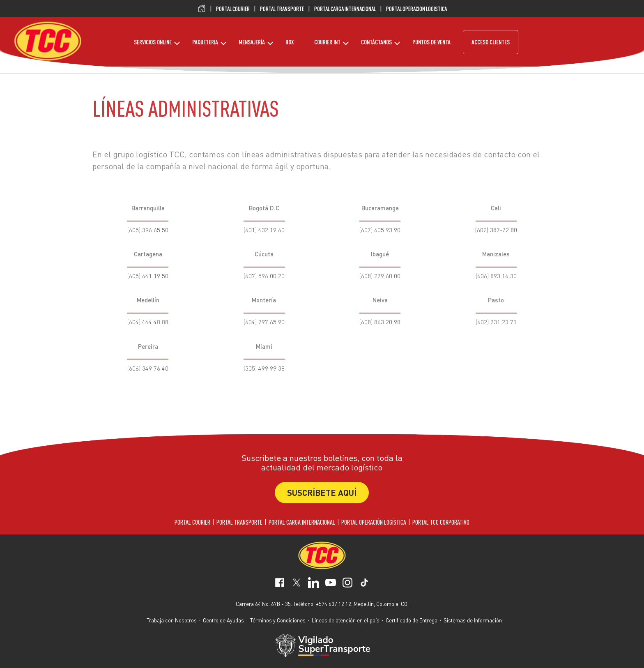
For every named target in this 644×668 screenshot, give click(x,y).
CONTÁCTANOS (376, 42)
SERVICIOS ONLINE (153, 42)
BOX (290, 42)
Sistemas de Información (473, 620)
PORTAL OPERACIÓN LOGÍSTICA (374, 522)
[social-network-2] (313, 584)
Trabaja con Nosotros (172, 620)
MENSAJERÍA (252, 42)
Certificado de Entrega (412, 620)
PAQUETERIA (205, 42)
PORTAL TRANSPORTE (282, 9)
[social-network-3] (331, 584)
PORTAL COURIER (233, 9)
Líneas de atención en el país (346, 620)
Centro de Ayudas (223, 620)
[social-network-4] (347, 584)
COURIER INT (327, 42)
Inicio (202, 9)
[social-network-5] (364, 584)
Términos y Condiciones (278, 620)
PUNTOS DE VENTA (431, 42)
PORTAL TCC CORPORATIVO (441, 522)
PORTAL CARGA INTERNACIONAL (345, 9)
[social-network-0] (280, 584)
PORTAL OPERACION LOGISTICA (416, 9)
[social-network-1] (297, 584)
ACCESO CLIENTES (491, 42)
